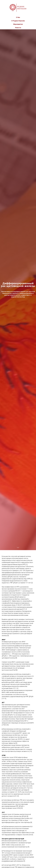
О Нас (18, 17)
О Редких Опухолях (18, 21)
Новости (18, 28)
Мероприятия (18, 24)
